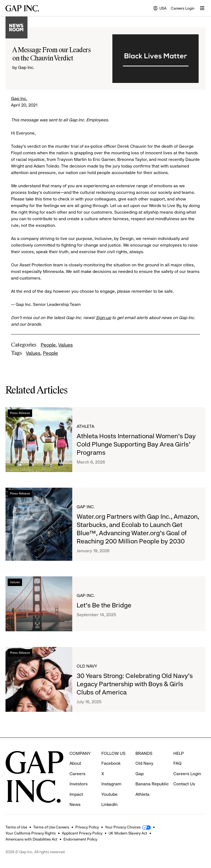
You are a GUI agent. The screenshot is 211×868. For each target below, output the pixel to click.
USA (160, 9)
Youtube (109, 784)
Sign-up (103, 318)
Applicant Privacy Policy (82, 833)
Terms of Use (16, 827)
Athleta (85, 426)
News (75, 794)
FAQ (177, 753)
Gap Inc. (19, 98)
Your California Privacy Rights (31, 833)
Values (66, 345)
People (48, 345)
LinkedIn (109, 794)
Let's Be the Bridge (104, 605)
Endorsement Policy (80, 839)
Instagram (111, 774)
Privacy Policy (87, 827)
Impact (76, 784)
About (75, 753)
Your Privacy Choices (123, 827)
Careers (77, 764)
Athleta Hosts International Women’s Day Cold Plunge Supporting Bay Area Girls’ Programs (136, 444)
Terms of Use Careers (51, 827)
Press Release (20, 413)
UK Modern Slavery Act (128, 833)
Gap (140, 764)
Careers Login (183, 8)
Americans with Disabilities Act (31, 839)
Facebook (111, 753)
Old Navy (87, 666)
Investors (79, 774)
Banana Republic (152, 774)
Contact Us (184, 774)
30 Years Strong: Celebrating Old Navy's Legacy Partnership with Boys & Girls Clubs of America (135, 684)
